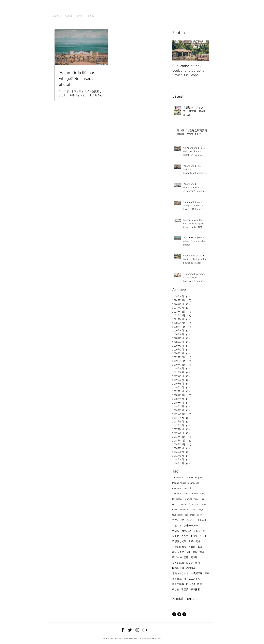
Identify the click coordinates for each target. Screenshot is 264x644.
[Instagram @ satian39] (137, 630)
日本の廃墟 (178, 563)
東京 (207, 574)
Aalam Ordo (178, 478)
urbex (192, 515)
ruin (203, 499)
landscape (177, 499)
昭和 (197, 563)
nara (196, 499)
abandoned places (181, 494)
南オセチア (178, 552)
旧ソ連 (190, 563)
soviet (175, 510)
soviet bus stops (188, 510)
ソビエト (177, 526)
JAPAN (189, 478)
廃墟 (186, 558)
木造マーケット (180, 574)
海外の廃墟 (178, 584)
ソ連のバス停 (191, 526)
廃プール (177, 558)
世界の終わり (179, 547)
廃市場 (194, 558)
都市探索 (195, 590)
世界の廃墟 (194, 542)
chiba (195, 494)
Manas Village (179, 483)
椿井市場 (177, 579)
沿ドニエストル (192, 579)
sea (197, 504)
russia (183, 504)
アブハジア (178, 520)
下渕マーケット (199, 536)
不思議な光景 (179, 542)
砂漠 (193, 584)
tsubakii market (180, 515)
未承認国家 (197, 574)
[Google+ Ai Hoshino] (145, 630)
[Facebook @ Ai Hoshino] (123, 630)
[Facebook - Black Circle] (174, 614)
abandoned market (182, 488)
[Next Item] (204, 51)
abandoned (194, 483)
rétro (190, 504)
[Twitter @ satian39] (130, 630)
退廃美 (185, 590)
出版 (200, 547)
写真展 (192, 547)
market (188, 499)
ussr (199, 515)
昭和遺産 (191, 568)
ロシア (185, 536)
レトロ (176, 536)
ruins (175, 504)
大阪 (188, 552)
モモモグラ (199, 531)
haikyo (203, 494)
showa (204, 504)
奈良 (195, 552)
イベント (191, 520)
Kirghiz (198, 478)
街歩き (176, 590)
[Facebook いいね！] (158, 630)
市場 (202, 552)
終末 (200, 584)
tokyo (201, 510)
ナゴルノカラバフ (182, 531)
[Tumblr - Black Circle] (184, 614)
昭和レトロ (178, 568)
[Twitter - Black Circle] (179, 614)
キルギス (202, 520)
